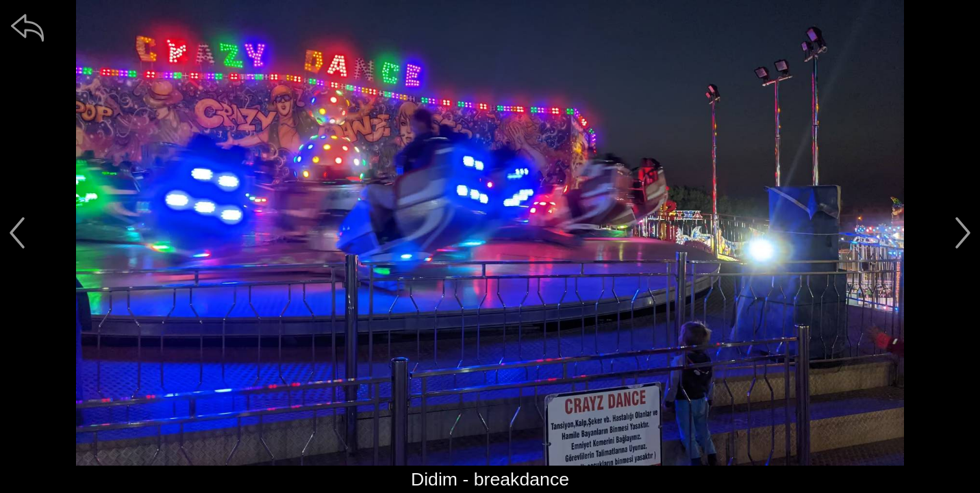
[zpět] (27, 27)
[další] (963, 233)
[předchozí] (17, 233)
